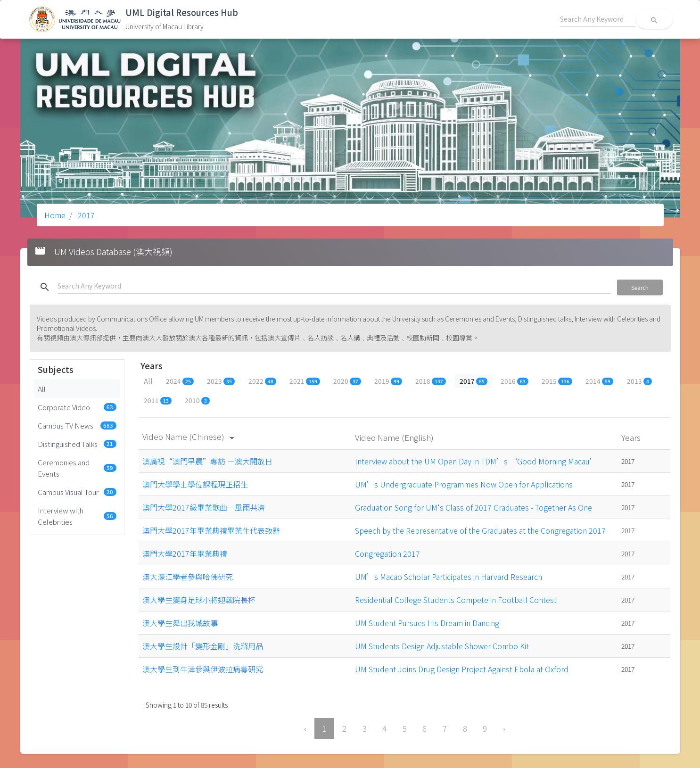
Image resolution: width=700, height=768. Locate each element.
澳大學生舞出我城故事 (180, 623)
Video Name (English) (395, 437)
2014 (599, 381)
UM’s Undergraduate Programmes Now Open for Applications (464, 484)
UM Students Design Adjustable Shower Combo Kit (442, 646)
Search (640, 287)
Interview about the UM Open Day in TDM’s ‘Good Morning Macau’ (476, 461)
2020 (347, 381)
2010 (197, 400)
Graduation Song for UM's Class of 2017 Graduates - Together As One (474, 507)
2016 (515, 381)
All (42, 388)
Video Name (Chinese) (190, 436)
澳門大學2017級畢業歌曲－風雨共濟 (204, 507)
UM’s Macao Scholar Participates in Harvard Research (449, 577)
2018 (431, 381)
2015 (557, 381)
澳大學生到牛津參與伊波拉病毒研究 (203, 669)
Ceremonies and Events (77, 468)
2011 (158, 400)
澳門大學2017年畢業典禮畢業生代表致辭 (211, 530)
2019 (388, 381)
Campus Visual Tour (77, 492)
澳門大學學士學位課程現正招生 (195, 484)
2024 (180, 381)
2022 (262, 381)
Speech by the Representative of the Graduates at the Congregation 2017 (480, 530)
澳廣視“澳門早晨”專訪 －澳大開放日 (207, 461)
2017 (85, 215)
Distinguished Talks (77, 444)
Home (55, 215)
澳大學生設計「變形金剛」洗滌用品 (203, 646)
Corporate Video (77, 407)
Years (632, 437)
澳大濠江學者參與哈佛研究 (188, 577)
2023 (221, 381)
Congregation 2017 (387, 553)
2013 (639, 381)
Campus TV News (77, 425)
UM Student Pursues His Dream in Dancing (427, 623)
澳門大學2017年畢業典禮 (185, 553)
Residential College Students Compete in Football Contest (456, 600)
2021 (305, 381)
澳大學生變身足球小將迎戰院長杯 (199, 600)
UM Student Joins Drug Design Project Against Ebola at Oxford (462, 669)
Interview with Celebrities (77, 516)
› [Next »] (504, 728)
